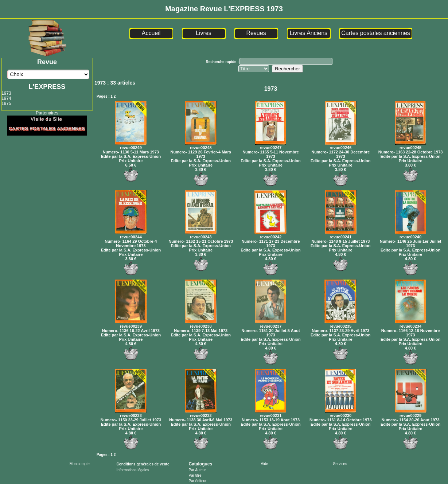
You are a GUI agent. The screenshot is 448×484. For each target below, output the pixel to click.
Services (340, 464)
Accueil (151, 33)
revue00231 (270, 413)
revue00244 (131, 235)
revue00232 (201, 413)
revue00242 (270, 235)
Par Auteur (197, 470)
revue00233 (131, 413)
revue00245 (410, 145)
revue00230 (340, 413)
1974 (6, 98)
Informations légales (133, 470)
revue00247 (271, 145)
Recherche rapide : (223, 62)
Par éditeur (197, 481)
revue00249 (131, 145)
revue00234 (410, 324)
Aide (265, 464)
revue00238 (201, 324)
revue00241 (341, 235)
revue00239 (131, 324)
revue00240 (410, 235)
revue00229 (411, 413)
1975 (6, 104)
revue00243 (201, 235)
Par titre (195, 475)
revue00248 (201, 145)
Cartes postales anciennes (376, 33)
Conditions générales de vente (143, 464)
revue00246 (341, 145)
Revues (256, 33)
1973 (6, 93)
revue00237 (270, 324)
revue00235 (340, 324)
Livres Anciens (309, 33)
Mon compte (80, 464)
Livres (204, 33)
